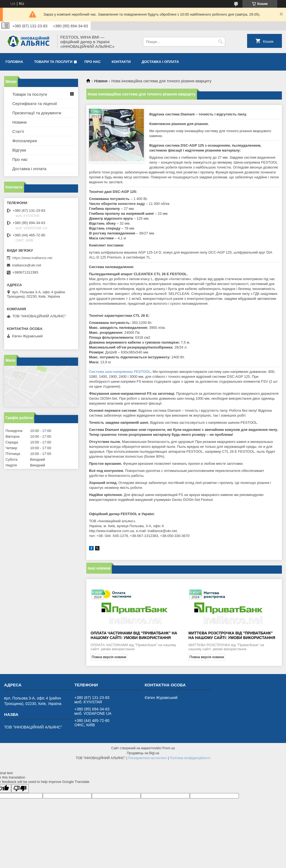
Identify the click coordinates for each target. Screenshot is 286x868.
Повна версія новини (109, 657)
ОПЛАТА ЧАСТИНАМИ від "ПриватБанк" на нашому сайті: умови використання (134, 635)
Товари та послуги (53, 62)
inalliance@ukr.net (27, 265)
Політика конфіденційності (190, 758)
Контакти (121, 62)
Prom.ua (169, 748)
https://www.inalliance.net (32, 258)
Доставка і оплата (160, 62)
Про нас (92, 62)
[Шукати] (220, 42)
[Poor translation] (20, 789)
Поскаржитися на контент (148, 758)
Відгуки (19, 150)
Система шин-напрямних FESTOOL (120, 372)
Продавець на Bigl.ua (143, 753)
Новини (101, 81)
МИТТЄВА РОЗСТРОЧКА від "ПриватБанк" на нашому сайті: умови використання (232, 635)
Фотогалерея (25, 141)
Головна (14, 62)
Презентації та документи (37, 113)
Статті (18, 131)
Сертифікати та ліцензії (35, 104)
